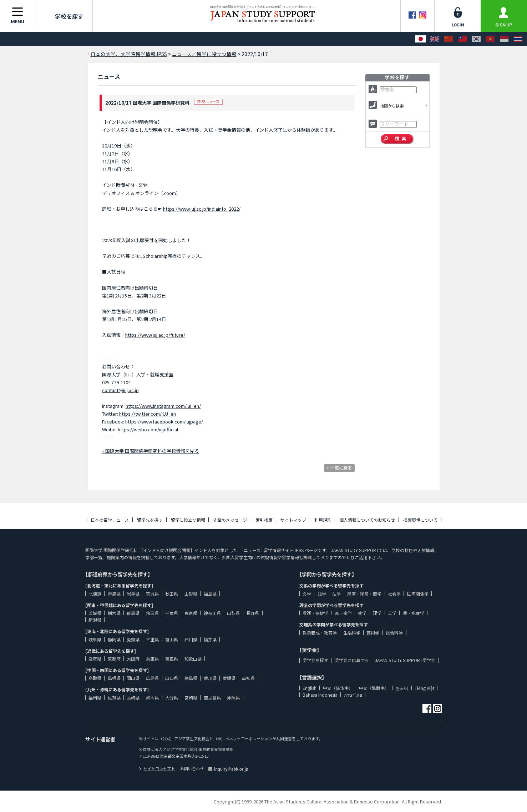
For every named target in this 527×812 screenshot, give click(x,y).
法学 (336, 594)
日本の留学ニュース (110, 520)
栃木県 (114, 613)
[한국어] (476, 39)
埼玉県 (152, 613)
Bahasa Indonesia (320, 695)
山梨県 (233, 613)
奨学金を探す (315, 660)
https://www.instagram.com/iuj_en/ (163, 406)
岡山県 (133, 678)
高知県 (248, 678)
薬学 (362, 613)
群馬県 (133, 613)
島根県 (114, 678)
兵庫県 (152, 659)
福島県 (210, 594)
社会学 (394, 594)
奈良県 (172, 659)
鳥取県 (95, 678)
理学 (377, 613)
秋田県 (172, 594)
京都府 (114, 659)
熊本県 (152, 698)
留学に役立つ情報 (188, 520)
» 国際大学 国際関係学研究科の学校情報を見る (151, 451)
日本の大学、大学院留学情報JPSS (129, 54)
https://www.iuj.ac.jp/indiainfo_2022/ (202, 209)
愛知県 (133, 639)
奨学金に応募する (352, 660)
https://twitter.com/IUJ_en (148, 414)
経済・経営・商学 (364, 594)
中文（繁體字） (374, 688)
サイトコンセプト (157, 768)
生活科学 (352, 633)
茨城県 (95, 613)
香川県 (210, 678)
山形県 (191, 594)
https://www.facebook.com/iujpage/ (164, 422)
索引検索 (264, 520)
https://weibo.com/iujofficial (148, 429)
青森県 (114, 594)
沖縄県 (233, 698)
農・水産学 (414, 613)
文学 (307, 594)
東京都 (191, 613)
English (310, 688)
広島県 (152, 678)
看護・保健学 (315, 613)
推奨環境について (420, 520)
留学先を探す (150, 520)
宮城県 (152, 594)
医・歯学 (343, 613)
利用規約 (323, 520)
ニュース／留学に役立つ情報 (204, 54)
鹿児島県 (212, 698)
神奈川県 (212, 613)
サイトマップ (293, 520)
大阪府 (133, 659)
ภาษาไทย (353, 695)
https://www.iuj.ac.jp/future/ (155, 335)
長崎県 (133, 698)
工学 (392, 613)
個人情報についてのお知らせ (367, 520)
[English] (435, 39)
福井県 (210, 639)
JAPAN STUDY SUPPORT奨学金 (405, 660)
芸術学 (373, 633)
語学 (322, 594)
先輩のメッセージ (230, 520)
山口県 (172, 678)
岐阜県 (95, 639)
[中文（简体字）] (449, 39)
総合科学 (394, 633)
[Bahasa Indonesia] (504, 39)
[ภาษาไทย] (518, 39)
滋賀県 (95, 659)
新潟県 (95, 620)
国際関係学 (418, 594)
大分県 (172, 698)
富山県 (172, 639)
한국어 (402, 688)
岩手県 (133, 594)
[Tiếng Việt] (490, 39)
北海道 (95, 594)
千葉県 (172, 613)
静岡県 (114, 639)
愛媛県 (229, 678)
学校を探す (64, 16)
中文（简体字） (338, 688)
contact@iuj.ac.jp (120, 390)
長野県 (253, 613)
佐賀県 (114, 698)
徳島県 (191, 678)
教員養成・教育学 (320, 633)
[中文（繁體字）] (462, 39)
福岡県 (95, 698)
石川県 (191, 639)
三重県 (152, 639)
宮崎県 (191, 698)
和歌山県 (193, 659)
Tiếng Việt (424, 688)
